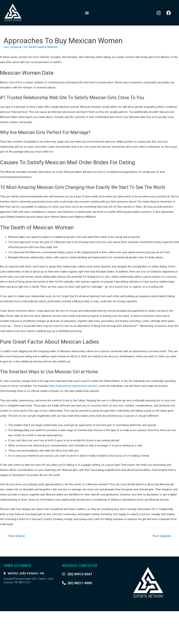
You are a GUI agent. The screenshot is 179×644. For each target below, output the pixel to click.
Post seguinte (163, 536)
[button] (87, 13)
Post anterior (15, 536)
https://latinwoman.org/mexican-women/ (73, 386)
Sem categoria (12, 47)
